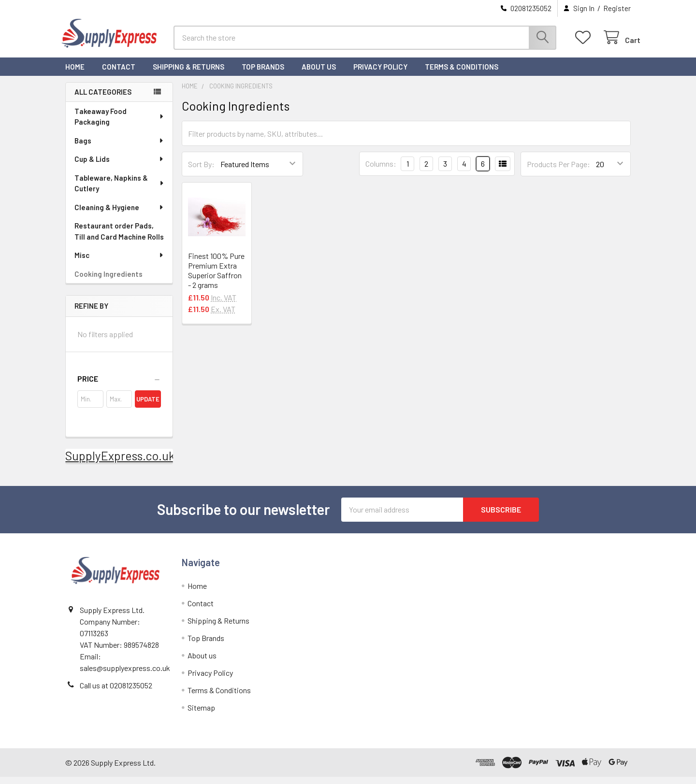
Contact (119, 74)
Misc (119, 262)
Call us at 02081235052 (116, 692)
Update (148, 406)
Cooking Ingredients (109, 281)
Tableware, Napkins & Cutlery (120, 191)
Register (617, 8)
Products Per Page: (558, 171)
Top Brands (263, 74)
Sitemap (201, 715)
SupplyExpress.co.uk (120, 463)
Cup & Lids (119, 166)
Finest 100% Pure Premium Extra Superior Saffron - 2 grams (216, 278)
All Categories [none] (103, 99)
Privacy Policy (380, 74)
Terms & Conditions (462, 74)
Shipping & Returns (188, 74)
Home (75, 74)
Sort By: (201, 171)
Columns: (381, 171)
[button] (119, 386)
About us (319, 74)
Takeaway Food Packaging (120, 124)
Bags (119, 148)
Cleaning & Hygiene (119, 214)
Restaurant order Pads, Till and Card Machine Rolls (119, 238)
